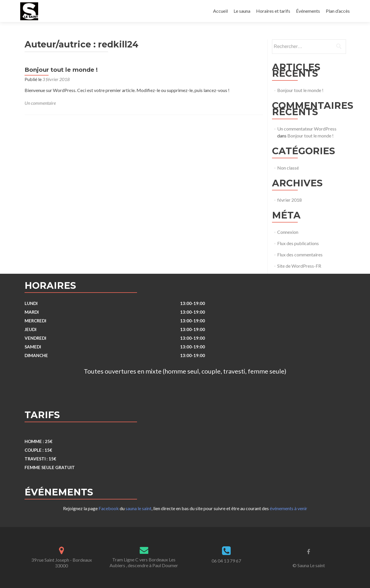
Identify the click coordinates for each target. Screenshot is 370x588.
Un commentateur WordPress (307, 129)
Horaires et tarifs (273, 11)
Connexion (288, 232)
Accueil (220, 11)
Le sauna (242, 11)
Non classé (288, 168)
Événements (308, 11)
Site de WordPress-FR (299, 266)
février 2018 (289, 200)
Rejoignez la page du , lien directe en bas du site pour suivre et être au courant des (185, 508)
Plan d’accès (338, 11)
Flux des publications (298, 243)
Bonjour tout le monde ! (61, 70)
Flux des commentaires (300, 255)
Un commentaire (40, 103)
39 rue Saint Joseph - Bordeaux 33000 (62, 563)
